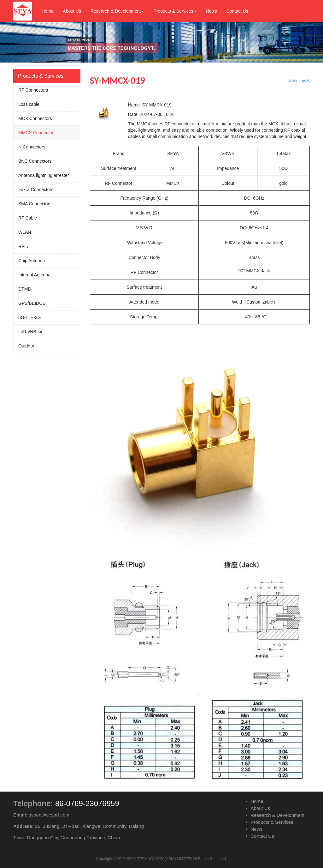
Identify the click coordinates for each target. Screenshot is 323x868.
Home (47, 11)
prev (293, 80)
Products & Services (175, 11)
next (306, 80)
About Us (72, 11)
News (211, 11)
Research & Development (117, 11)
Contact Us (237, 11)
